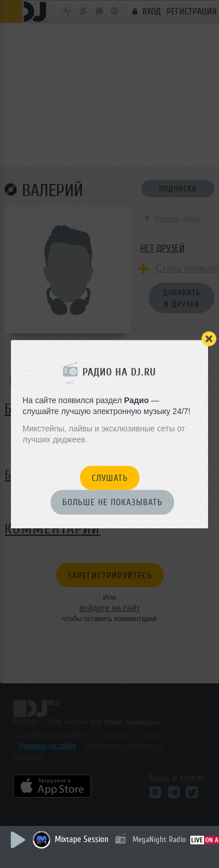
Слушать (110, 478)
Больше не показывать (112, 503)
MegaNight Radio (159, 839)
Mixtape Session (82, 839)
